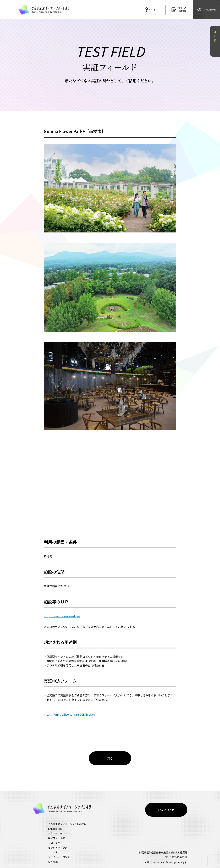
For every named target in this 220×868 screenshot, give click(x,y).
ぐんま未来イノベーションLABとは (67, 815)
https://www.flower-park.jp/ (62, 616)
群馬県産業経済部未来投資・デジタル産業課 (163, 844)
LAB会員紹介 (55, 820)
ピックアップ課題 (58, 839)
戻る (110, 758)
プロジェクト (55, 834)
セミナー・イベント (59, 825)
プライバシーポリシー (60, 848)
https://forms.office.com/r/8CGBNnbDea (69, 714)
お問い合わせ (166, 801)
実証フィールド (57, 830)
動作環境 (53, 853)
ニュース (53, 844)
